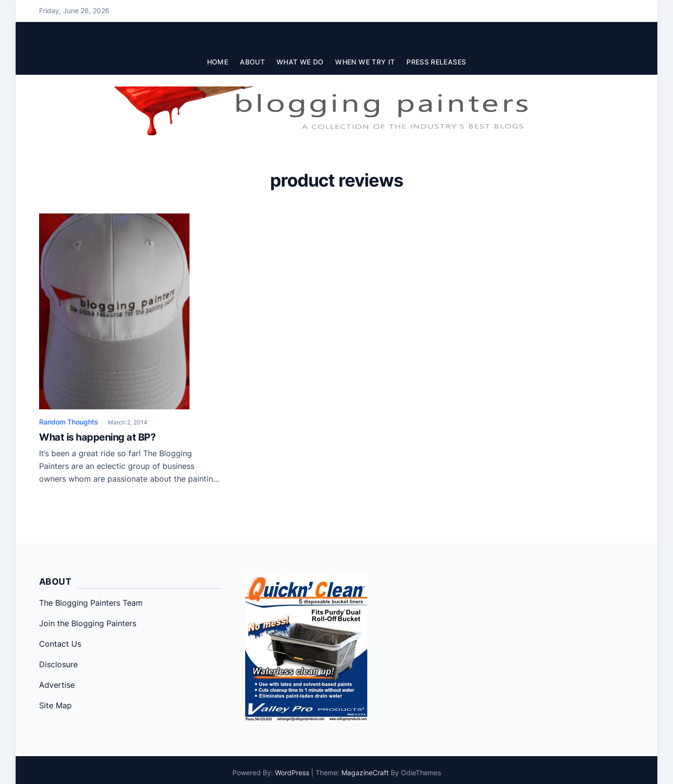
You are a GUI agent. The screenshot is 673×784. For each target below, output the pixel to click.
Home (218, 62)
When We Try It (365, 62)
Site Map (55, 705)
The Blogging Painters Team (91, 603)
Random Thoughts (69, 422)
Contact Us (60, 644)
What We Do (300, 62)
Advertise (57, 685)
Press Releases (436, 62)
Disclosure (58, 664)
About (252, 62)
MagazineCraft (365, 773)
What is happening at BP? (97, 437)
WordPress (292, 773)
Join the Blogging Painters (88, 623)
